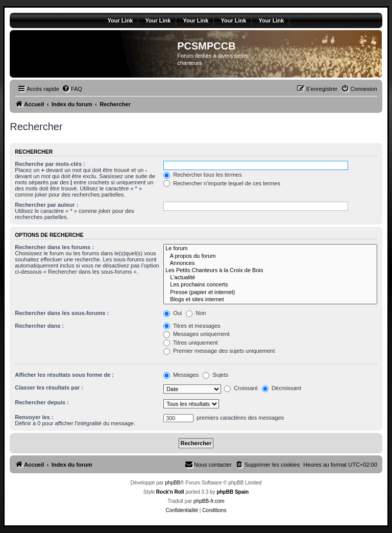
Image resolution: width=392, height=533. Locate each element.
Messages (181, 375)
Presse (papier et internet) (270, 293)
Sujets (215, 375)
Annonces (270, 263)
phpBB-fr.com (209, 501)
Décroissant (281, 388)
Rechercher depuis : (42, 402)
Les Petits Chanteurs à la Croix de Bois (270, 271)
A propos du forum (270, 256)
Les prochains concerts (270, 285)
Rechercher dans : (39, 326)
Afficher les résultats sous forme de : (64, 375)
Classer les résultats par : (49, 387)
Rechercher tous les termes (203, 175)
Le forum (270, 249)
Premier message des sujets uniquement (219, 351)
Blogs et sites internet (270, 300)
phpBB (173, 483)
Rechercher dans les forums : (54, 247)
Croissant (241, 388)
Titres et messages (192, 326)
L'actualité (270, 278)
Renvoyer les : (34, 417)
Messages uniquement (197, 334)
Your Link (120, 20)
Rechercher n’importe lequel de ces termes (222, 183)
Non (196, 313)
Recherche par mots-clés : (50, 164)
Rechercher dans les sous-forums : (62, 313)
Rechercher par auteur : (46, 205)
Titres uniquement (191, 343)
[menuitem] (72, 89)
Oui (173, 313)
